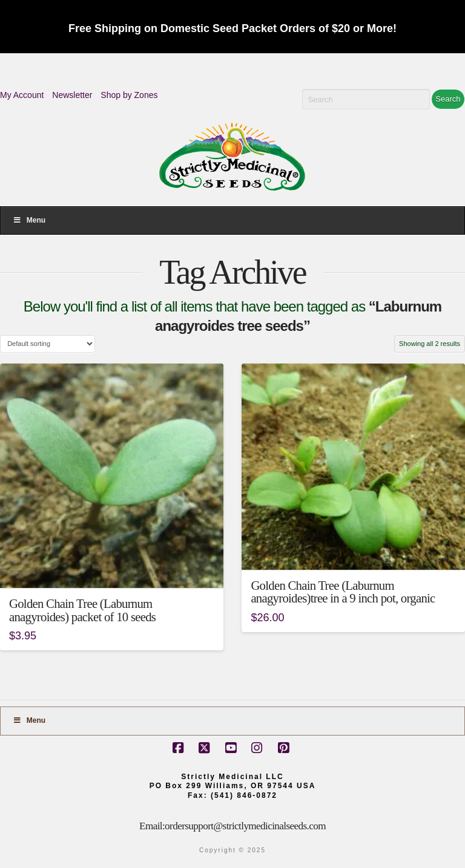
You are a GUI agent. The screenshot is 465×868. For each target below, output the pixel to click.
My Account (22, 95)
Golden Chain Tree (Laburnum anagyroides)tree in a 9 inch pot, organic (343, 592)
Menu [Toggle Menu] (29, 220)
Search (448, 99)
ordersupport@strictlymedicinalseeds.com (245, 826)
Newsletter (72, 95)
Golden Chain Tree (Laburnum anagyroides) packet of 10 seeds (82, 610)
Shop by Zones (129, 95)
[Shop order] (48, 344)
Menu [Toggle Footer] (29, 720)
